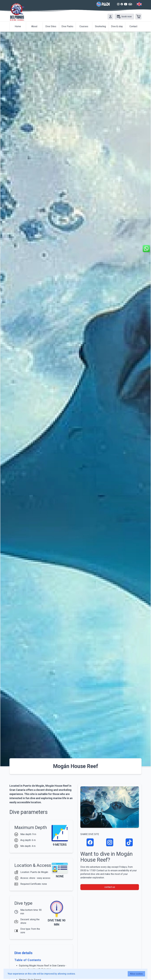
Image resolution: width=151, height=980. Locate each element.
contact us (110, 887)
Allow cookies (136, 974)
